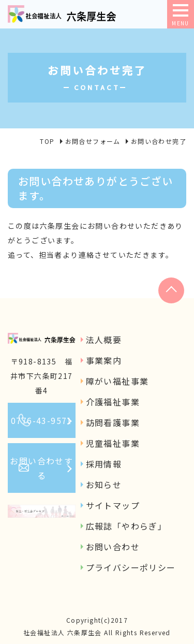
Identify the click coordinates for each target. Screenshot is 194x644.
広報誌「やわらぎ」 (126, 526)
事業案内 (104, 360)
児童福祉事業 (113, 443)
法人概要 (104, 340)
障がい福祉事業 (117, 381)
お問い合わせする (41, 468)
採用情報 (104, 464)
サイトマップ (113, 505)
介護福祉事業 (113, 402)
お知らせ (104, 485)
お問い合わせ (113, 547)
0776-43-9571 (42, 420)
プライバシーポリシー (131, 567)
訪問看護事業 (113, 422)
